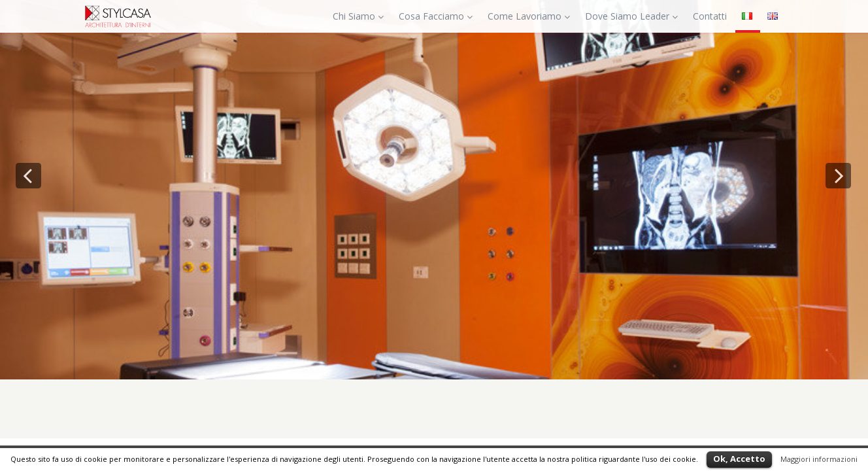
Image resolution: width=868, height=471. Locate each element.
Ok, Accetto (739, 459)
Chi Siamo (358, 16)
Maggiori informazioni (819, 459)
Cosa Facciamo (436, 16)
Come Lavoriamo (529, 16)
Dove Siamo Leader (631, 16)
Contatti (710, 16)
